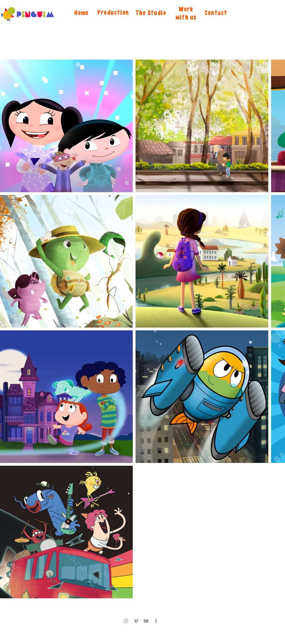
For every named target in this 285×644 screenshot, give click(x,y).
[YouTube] (146, 621)
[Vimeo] (136, 621)
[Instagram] (126, 621)
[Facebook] (156, 621)
